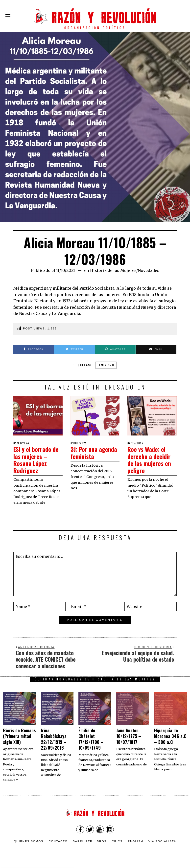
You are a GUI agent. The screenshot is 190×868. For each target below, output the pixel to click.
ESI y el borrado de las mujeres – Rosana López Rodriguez (36, 460)
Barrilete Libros (90, 841)
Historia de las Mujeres (113, 270)
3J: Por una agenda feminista (93, 453)
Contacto (58, 841)
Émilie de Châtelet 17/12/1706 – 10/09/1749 (91, 739)
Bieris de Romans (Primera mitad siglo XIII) (19, 736)
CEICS (117, 841)
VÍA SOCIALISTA (162, 841)
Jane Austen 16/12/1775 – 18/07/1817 (129, 736)
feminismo (106, 365)
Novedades (149, 270)
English (136, 841)
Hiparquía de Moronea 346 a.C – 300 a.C (170, 736)
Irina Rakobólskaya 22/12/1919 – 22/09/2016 (54, 739)
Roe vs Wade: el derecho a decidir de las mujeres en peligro (151, 460)
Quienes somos (29, 841)
